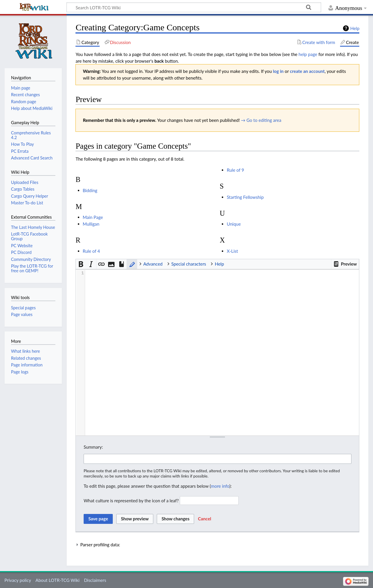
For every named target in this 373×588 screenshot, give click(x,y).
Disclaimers (95, 580)
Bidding (90, 190)
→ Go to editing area (261, 120)
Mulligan (91, 224)
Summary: (93, 447)
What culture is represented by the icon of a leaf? (131, 501)
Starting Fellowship (245, 197)
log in (278, 71)
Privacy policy (18, 580)
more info (220, 486)
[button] (345, 264)
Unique (234, 224)
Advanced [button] (153, 264)
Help (355, 28)
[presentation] (222, 273)
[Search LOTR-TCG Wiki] (188, 7)
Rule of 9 (235, 170)
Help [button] (219, 264)
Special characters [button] (189, 264)
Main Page (93, 217)
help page (308, 54)
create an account (307, 71)
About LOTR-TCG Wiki (58, 580)
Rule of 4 (91, 251)
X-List (232, 251)
